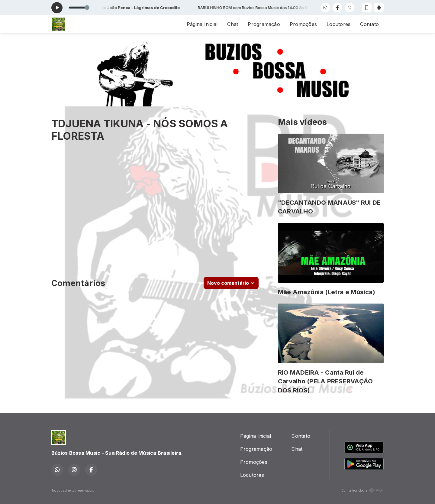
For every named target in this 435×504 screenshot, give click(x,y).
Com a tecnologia (362, 490)
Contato (369, 24)
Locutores (338, 24)
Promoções (303, 24)
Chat (233, 24)
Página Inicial (202, 24)
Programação (264, 24)
